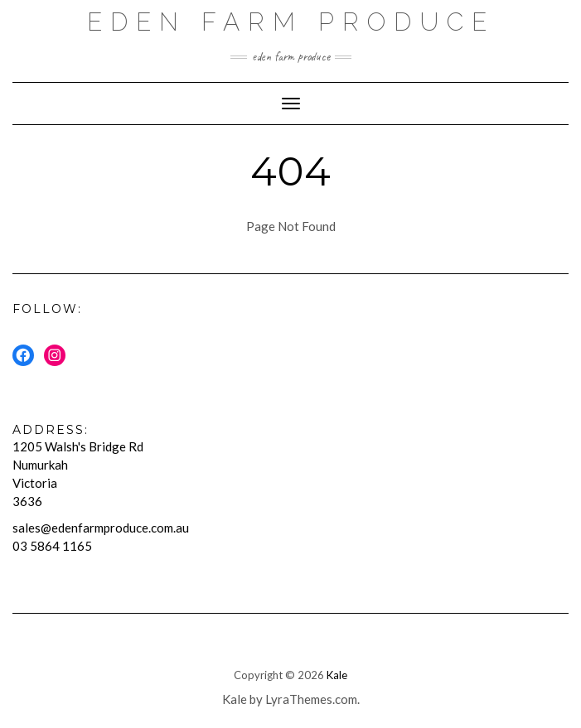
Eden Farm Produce (291, 22)
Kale (337, 675)
